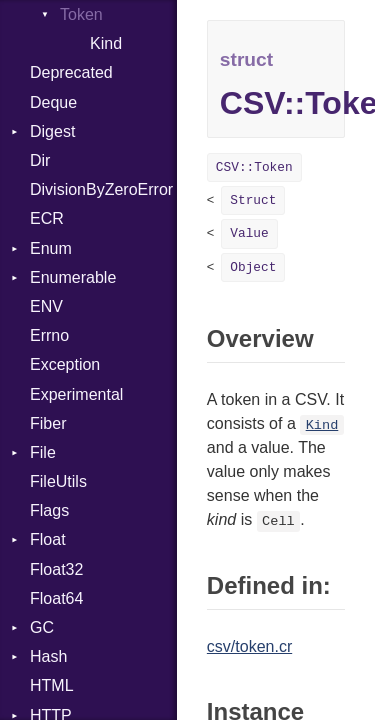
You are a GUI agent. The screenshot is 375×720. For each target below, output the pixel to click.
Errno (49, 335)
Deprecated (71, 72)
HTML (52, 685)
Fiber (48, 423)
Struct (253, 200)
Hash (48, 656)
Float (48, 539)
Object (253, 267)
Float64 (56, 598)
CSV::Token (254, 167)
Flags (49, 510)
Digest (52, 131)
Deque (53, 102)
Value (249, 233)
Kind (106, 43)
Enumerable (73, 277)
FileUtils (58, 481)
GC (42, 627)
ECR (47, 218)
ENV (46, 306)
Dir (40, 160)
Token (81, 14)
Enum (51, 248)
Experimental (76, 394)
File (43, 452)
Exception (65, 364)
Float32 (56, 569)
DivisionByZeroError (101, 189)
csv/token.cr (249, 646)
